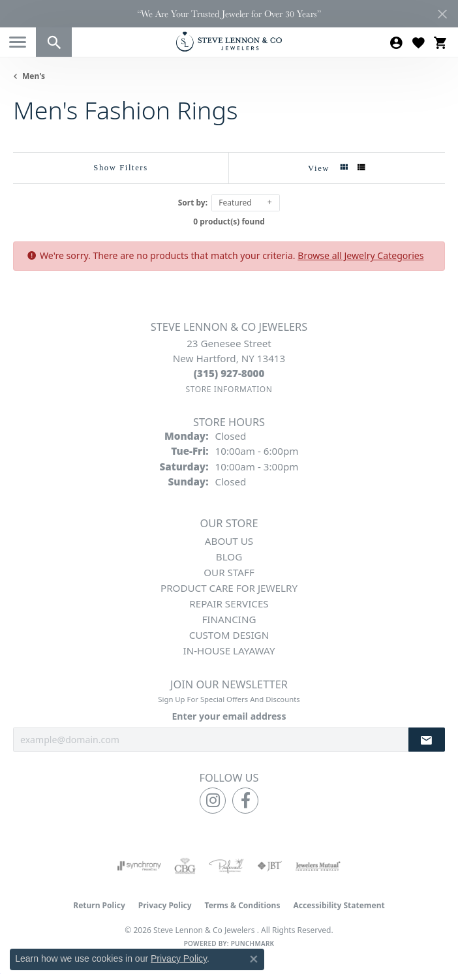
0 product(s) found (229, 222)
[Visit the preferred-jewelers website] (226, 866)
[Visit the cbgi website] (185, 866)
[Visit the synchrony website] (139, 866)
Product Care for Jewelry (229, 588)
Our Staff (229, 572)
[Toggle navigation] (18, 42)
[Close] (442, 14)
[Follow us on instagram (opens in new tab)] (213, 801)
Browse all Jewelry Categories (360, 255)
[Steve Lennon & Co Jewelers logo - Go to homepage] (229, 41)
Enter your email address (229, 716)
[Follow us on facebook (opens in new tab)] (245, 801)
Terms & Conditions (243, 905)
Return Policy (99, 905)
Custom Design (229, 635)
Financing (229, 619)
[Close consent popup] (254, 959)
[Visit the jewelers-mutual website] (318, 866)
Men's (34, 76)
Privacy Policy (165, 905)
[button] (54, 42)
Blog (229, 557)
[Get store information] (229, 389)
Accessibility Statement (339, 905)
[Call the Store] (229, 373)
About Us (229, 541)
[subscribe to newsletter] (427, 740)
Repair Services (229, 604)
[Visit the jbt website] (269, 866)
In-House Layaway (229, 651)
